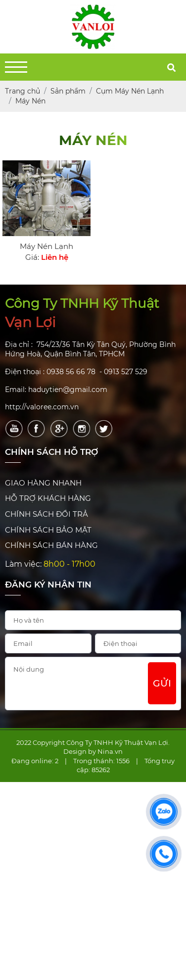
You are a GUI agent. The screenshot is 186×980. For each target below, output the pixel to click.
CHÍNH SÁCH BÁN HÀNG (51, 545)
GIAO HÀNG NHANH (43, 483)
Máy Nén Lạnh (46, 246)
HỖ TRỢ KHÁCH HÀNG (48, 498)
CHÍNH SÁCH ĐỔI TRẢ (46, 514)
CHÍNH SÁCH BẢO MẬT (48, 530)
